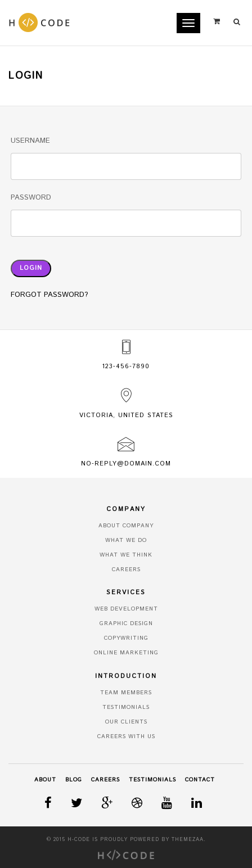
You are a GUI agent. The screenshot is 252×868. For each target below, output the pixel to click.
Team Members (126, 693)
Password (31, 198)
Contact (200, 780)
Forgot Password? (49, 295)
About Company (126, 526)
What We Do (126, 540)
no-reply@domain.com (126, 464)
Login (31, 268)
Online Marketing (126, 653)
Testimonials (126, 707)
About (45, 780)
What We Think (126, 555)
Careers (126, 569)
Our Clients (126, 722)
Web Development (126, 609)
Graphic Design (126, 623)
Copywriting (126, 638)
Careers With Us (126, 736)
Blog (74, 780)
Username (30, 141)
